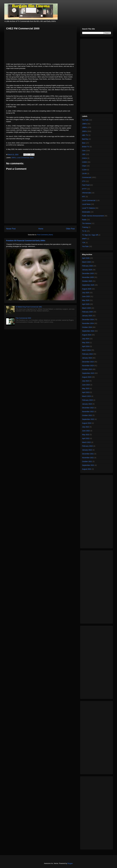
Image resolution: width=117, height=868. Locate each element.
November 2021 (88, 458)
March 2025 (86, 308)
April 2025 (86, 304)
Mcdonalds (86, 212)
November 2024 (88, 323)
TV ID (84, 231)
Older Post (70, 229)
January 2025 (87, 316)
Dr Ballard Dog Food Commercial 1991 (29, 307)
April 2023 (86, 392)
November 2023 (88, 366)
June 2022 (86, 431)
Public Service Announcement (93, 216)
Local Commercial (23, 158)
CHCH (85, 158)
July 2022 (86, 427)
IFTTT (84, 189)
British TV (86, 147)
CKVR (84, 174)
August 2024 (87, 335)
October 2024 (87, 327)
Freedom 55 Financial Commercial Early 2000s (26, 241)
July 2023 (86, 381)
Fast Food (86, 185)
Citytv (84, 166)
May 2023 (86, 389)
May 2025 (86, 300)
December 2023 (88, 362)
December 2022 (88, 408)
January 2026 (87, 270)
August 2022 (87, 423)
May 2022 (86, 435)
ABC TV (85, 135)
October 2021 (87, 461)
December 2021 (88, 454)
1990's (85, 127)
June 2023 (86, 385)
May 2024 (86, 343)
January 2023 (87, 404)
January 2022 (87, 450)
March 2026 (86, 262)
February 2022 (87, 446)
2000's (14, 158)
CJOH (84, 170)
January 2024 (87, 358)
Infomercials (87, 193)
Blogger (70, 863)
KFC (84, 197)
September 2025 (88, 285)
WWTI (84, 239)
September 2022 (88, 419)
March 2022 (86, 442)
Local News (86, 204)
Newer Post (11, 229)
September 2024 (88, 331)
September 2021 (88, 465)
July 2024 (86, 339)
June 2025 (86, 296)
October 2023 (87, 369)
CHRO (85, 162)
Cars (84, 151)
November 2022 (88, 412)
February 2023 (87, 400)
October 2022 (87, 415)
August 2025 (87, 289)
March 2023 (86, 396)
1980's (85, 124)
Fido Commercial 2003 (23, 318)
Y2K (84, 243)
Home (41, 229)
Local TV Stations (89, 208)
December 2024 (88, 320)
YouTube (85, 120)
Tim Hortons (87, 223)
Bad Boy (85, 139)
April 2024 (86, 346)
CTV (84, 181)
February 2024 (87, 354)
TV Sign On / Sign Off (90, 235)
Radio (32, 158)
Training (85, 227)
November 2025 (88, 277)
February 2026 (87, 266)
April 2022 (86, 438)
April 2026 (86, 258)
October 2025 (87, 281)
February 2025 (87, 312)
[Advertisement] (97, 75)
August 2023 (87, 377)
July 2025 (86, 293)
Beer (84, 143)
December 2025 (88, 273)
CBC (84, 154)
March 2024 (86, 350)
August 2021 (87, 469)
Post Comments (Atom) (45, 235)
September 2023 (88, 373)
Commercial (87, 177)
